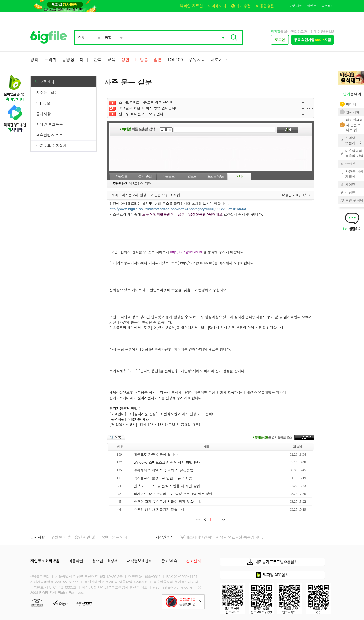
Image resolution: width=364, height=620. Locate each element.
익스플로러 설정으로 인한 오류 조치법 (163, 478)
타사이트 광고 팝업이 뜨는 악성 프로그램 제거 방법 (173, 494)
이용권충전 (265, 6)
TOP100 (175, 59)
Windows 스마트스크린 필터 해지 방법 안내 (167, 462)
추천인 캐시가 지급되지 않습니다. (160, 509)
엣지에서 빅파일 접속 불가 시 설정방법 (163, 470)
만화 (98, 59)
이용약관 (76, 561)
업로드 (192, 176)
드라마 (50, 59)
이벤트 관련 (136, 183)
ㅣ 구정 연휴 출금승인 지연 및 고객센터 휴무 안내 (86, 537)
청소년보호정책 (105, 561)
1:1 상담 (43, 103)
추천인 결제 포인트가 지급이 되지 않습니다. (167, 501)
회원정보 (121, 176)
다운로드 (169, 176)
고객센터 (328, 6)
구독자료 (197, 59)
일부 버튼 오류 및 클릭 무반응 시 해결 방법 (167, 486)
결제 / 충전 (145, 176)
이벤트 (312, 6)
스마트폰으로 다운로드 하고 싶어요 (146, 102)
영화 (35, 59)
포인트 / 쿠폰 (216, 176)
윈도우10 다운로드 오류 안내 (141, 114)
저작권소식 (165, 537)
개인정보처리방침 (45, 561)
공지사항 (44, 114)
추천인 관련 (120, 183)
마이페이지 (217, 6)
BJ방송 (142, 59)
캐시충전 (241, 6)
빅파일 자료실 (191, 6)
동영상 (68, 59)
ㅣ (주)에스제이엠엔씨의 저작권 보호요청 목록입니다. (219, 537)
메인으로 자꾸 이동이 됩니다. (156, 454)
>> (222, 519)
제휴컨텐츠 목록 (50, 135)
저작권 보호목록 (50, 124)
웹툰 (158, 59)
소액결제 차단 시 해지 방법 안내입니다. (149, 108)
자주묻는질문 (47, 92)
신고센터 (193, 561)
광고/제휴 (169, 561)
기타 (239, 176)
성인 (125, 59)
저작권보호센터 (140, 561)
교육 (112, 59)
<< (199, 519)
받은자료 (296, 6)
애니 (84, 59)
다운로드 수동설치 (51, 146)
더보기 (217, 59)
